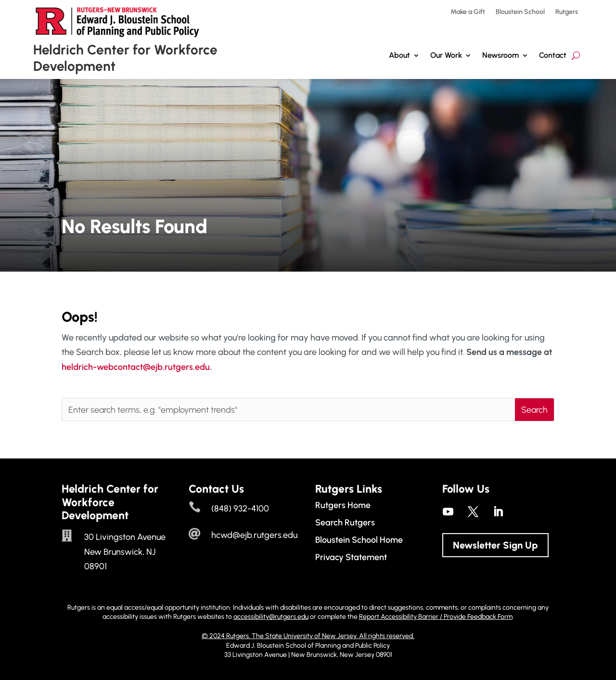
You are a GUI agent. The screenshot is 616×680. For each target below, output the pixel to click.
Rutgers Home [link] (343, 505)
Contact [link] (553, 55)
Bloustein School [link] (520, 12)
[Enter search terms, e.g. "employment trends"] (289, 410)
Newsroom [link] (500, 55)
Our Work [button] (446, 55)
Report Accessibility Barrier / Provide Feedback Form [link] (436, 617)
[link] (448, 511)
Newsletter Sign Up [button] (495, 545)
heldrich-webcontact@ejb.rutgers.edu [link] (136, 367)
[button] (534, 410)
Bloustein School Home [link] (359, 540)
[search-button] (576, 56)
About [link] (399, 55)
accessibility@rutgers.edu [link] (271, 617)
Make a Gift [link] (468, 12)
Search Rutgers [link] (345, 523)
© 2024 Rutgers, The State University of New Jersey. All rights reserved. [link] (308, 636)
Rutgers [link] (567, 12)
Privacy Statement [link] (351, 557)
